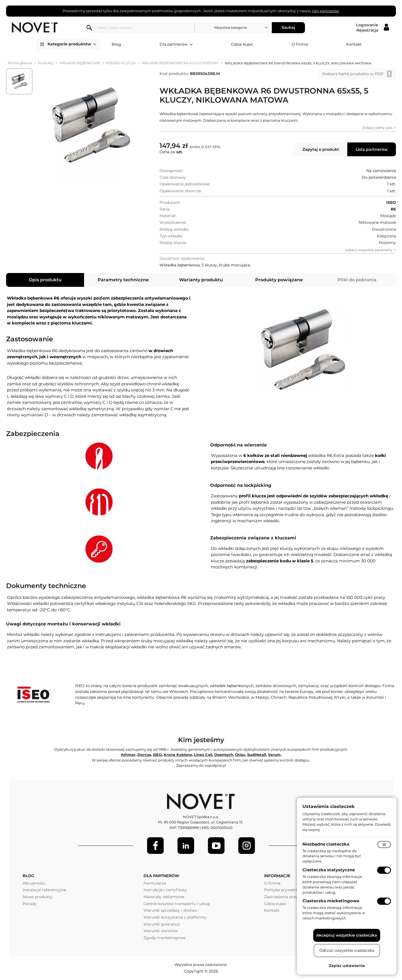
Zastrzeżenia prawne (284, 897)
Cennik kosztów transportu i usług (177, 904)
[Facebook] (155, 846)
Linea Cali (203, 755)
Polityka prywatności (284, 890)
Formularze (155, 883)
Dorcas (144, 755)
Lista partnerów (372, 149)
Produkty (46, 63)
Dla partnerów (176, 45)
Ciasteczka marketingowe (331, 901)
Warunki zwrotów (161, 931)
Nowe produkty (38, 897)
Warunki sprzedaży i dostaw (170, 910)
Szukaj (288, 27)
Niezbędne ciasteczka (326, 844)
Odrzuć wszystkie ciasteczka (347, 950)
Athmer (128, 755)
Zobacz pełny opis (377, 128)
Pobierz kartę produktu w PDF (353, 74)
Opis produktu (45, 280)
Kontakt (354, 44)
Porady (30, 904)
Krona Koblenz (178, 755)
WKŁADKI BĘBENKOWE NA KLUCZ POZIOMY (180, 63)
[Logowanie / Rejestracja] (373, 28)
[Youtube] (216, 846)
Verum (274, 755)
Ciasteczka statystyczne (329, 870)
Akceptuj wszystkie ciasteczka (347, 935)
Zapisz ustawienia (347, 966)
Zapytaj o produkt (321, 149)
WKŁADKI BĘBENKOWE (80, 63)
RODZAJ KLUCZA (121, 63)
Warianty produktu (201, 280)
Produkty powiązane (279, 280)
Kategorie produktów (72, 44)
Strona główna (20, 63)
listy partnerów (325, 11)
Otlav (240, 755)
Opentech (224, 755)
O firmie (300, 44)
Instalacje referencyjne (44, 890)
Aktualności (34, 883)
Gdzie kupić (242, 44)
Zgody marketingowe (165, 938)
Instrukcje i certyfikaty (165, 890)
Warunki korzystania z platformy (175, 917)
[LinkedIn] (186, 846)
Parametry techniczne (123, 280)
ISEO (157, 755)
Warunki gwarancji (162, 924)
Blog (116, 44)
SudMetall (257, 755)
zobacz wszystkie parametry (369, 250)
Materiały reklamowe (164, 897)
